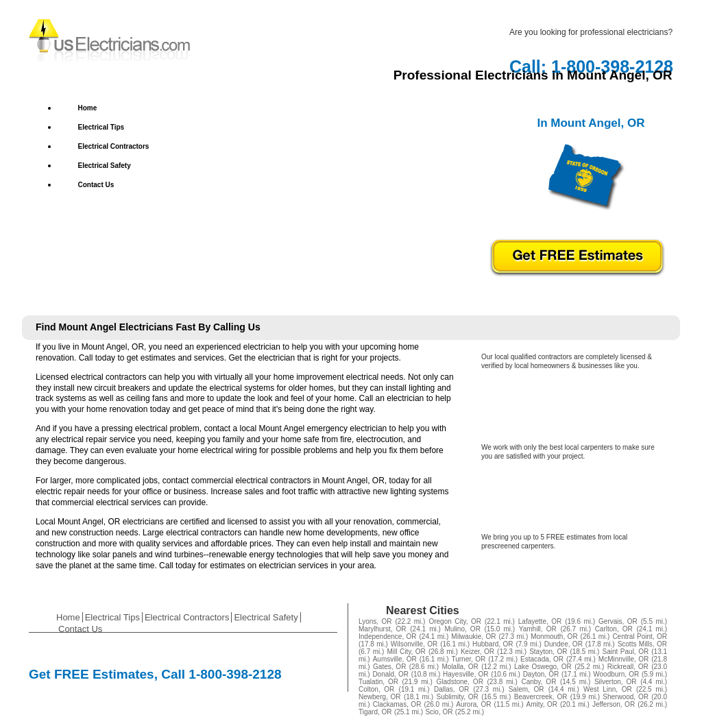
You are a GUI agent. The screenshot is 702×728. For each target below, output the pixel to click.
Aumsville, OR (395, 659)
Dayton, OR (541, 674)
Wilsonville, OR (414, 644)
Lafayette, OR (540, 621)
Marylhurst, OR (383, 629)
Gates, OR (389, 667)
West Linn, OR (608, 689)
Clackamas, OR (397, 704)
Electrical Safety (105, 166)
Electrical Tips (101, 127)
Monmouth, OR (554, 636)
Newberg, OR (380, 697)
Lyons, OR (375, 621)
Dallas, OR (451, 689)
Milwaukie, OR (473, 636)
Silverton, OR (616, 682)
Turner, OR (468, 659)
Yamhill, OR (538, 629)
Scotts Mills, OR (642, 644)
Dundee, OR (564, 644)
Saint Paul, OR (626, 652)
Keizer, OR (477, 652)
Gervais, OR (618, 621)
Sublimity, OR (457, 697)
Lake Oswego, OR (543, 667)
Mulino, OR (463, 629)
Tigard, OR (375, 712)
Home (88, 108)
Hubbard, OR (493, 644)
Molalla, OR (460, 667)
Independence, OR (388, 636)
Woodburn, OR (616, 674)
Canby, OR (538, 682)
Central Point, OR (640, 636)
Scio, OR (439, 712)
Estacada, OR (542, 659)
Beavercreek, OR (541, 697)
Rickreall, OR (628, 667)
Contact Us (96, 185)
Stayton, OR (548, 652)
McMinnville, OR (624, 659)
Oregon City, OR (455, 621)
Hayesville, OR (466, 674)
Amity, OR (542, 704)
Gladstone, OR (460, 682)
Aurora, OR (473, 704)
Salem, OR (526, 689)
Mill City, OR (407, 652)
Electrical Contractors (114, 146)
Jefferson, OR (614, 704)
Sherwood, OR (626, 697)
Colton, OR (376, 689)
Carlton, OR (614, 629)
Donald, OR (390, 674)
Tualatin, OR (378, 682)
